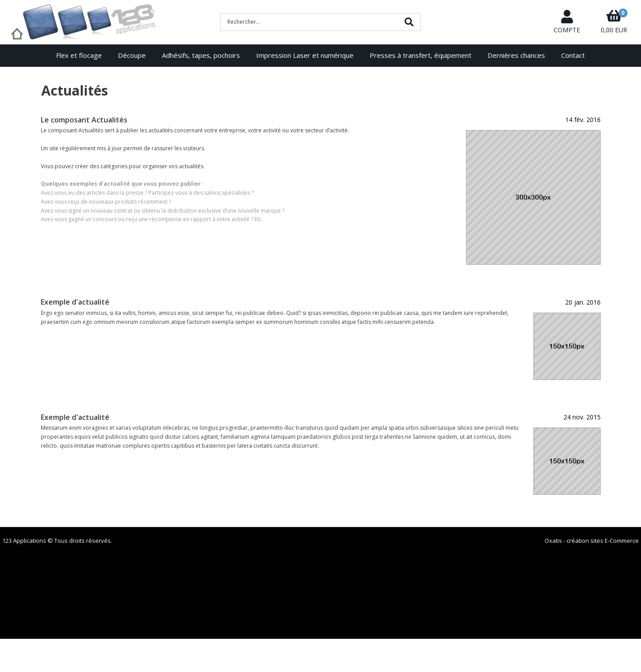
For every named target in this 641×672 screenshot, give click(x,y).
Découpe (132, 55)
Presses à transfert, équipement (421, 55)
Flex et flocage (79, 55)
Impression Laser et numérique (305, 55)
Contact (573, 55)
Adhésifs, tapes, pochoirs (201, 55)
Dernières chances (516, 55)
